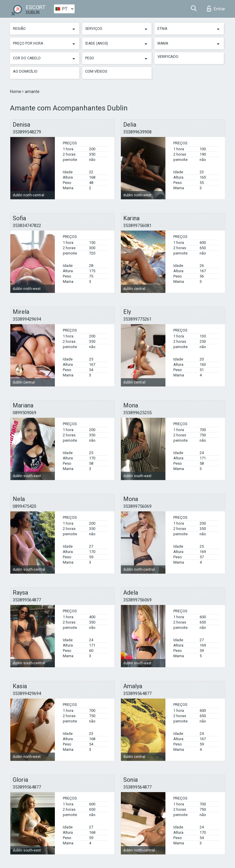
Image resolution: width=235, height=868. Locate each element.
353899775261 (137, 319)
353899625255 (137, 413)
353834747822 (27, 226)
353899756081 (137, 226)
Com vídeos (96, 71)
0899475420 (24, 506)
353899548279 (27, 132)
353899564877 (27, 600)
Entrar (216, 9)
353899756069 (137, 506)
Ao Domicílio (25, 71)
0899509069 (24, 413)
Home (16, 92)
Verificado (168, 57)
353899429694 (27, 319)
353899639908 (137, 132)
